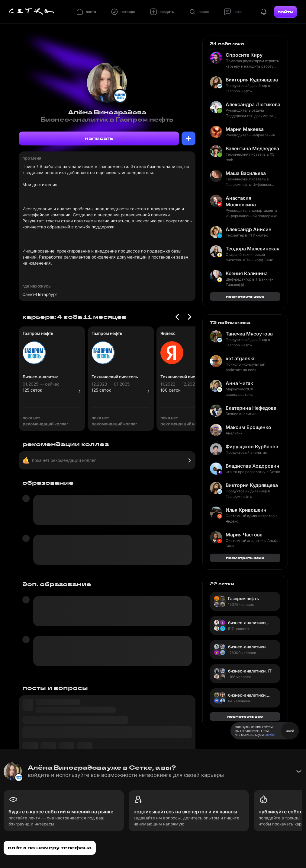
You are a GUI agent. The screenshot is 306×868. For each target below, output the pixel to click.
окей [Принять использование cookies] (290, 731)
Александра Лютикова (253, 104)
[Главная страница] (32, 12)
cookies (270, 735)
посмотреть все (245, 716)
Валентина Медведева (252, 148)
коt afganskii (241, 358)
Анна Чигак (239, 383)
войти (285, 12)
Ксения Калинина (247, 273)
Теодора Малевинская (253, 249)
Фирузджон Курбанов (252, 447)
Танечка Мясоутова (249, 334)
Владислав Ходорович (252, 466)
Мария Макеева (245, 129)
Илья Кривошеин (246, 510)
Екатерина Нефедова (251, 408)
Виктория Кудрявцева (252, 80)
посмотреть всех (245, 296)
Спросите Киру (244, 55)
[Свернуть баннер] (299, 771)
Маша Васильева (246, 173)
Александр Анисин (249, 229)
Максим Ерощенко (248, 427)
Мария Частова (244, 535)
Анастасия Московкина (241, 201)
